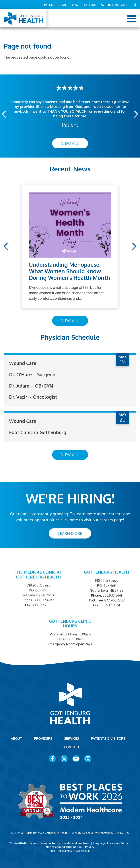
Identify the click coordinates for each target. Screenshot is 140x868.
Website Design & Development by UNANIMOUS (100, 832)
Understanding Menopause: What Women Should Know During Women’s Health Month (70, 271)
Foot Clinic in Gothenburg (38, 432)
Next (136, 114)
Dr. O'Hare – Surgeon (33, 374)
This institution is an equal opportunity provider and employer (49, 843)
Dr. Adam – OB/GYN (32, 385)
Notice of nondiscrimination (64, 847)
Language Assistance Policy (111, 843)
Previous (4, 114)
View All (70, 143)
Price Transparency (61, 850)
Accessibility (83, 850)
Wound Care (23, 363)
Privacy (90, 847)
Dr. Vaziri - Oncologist (34, 397)
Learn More (70, 533)
